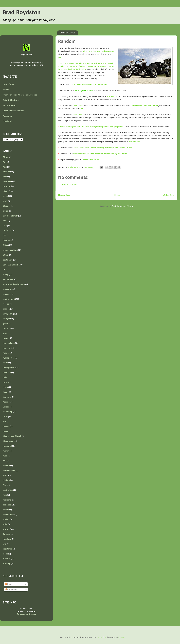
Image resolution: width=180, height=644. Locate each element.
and (90, 160)
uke (4, 544)
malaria (6, 426)
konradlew (101, 637)
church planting (10, 250)
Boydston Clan (9, 106)
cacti (5, 221)
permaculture (9, 471)
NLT (5, 461)
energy (6, 294)
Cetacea (6, 240)
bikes (5, 196)
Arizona (6, 172)
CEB (5, 235)
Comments (11, 589)
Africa (5, 157)
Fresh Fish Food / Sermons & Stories (20, 95)
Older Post (169, 195)
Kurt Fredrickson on (100, 154)
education (7, 289)
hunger (6, 353)
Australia (7, 181)
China (5, 245)
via (60, 58)
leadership (8, 412)
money (6, 451)
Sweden (7, 534)
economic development (14, 284)
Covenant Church (11, 265)
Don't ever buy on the (89, 84)
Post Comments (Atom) (123, 206)
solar (5, 524)
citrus (5, 255)
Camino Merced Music (13, 111)
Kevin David (78, 106)
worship (7, 564)
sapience (7, 505)
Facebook (7, 116)
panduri (6, 466)
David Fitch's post (103, 148)
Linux (5, 417)
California (7, 230)
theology (7, 539)
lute (5, 422)
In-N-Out (7, 373)
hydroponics (9, 358)
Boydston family (10, 216)
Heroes (110, 97)
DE (4, 270)
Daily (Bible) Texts (11, 100)
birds (5, 201)
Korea (6, 402)
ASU (5, 177)
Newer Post (64, 195)
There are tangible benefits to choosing (92, 127)
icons (5, 363)
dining (6, 275)
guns (5, 333)
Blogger (7, 206)
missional (7, 446)
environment (9, 299)
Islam (5, 387)
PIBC (81, 109)
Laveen (6, 407)
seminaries (8, 515)
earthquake (8, 279)
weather (7, 559)
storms (6, 529)
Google (6, 319)
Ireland (6, 382)
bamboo (7, 186)
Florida (6, 304)
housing (7, 348)
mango (6, 431)
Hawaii (6, 338)
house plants (9, 343)
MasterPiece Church (12, 436)
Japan (5, 392)
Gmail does (135, 142)
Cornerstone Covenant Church (144, 106)
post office (8, 490)
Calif (5, 226)
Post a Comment (70, 184)
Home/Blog (8, 84)
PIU (4, 485)
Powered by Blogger (27, 614)
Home (117, 195)
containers (8, 260)
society (6, 519)
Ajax (5, 167)
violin (5, 554)
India (5, 377)
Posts (9, 584)
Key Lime (7, 397)
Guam (6, 328)
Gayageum (8, 314)
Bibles (6, 191)
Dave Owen (78, 115)
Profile (6, 90)
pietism (6, 480)
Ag (4, 162)
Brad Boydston (22, 13)
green (6, 324)
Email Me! (7, 121)
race (5, 495)
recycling (7, 500)
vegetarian (8, 549)
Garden (6, 309)
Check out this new (99, 51)
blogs (5, 211)
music (6, 456)
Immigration (9, 368)
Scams (6, 510)
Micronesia (8, 441)
